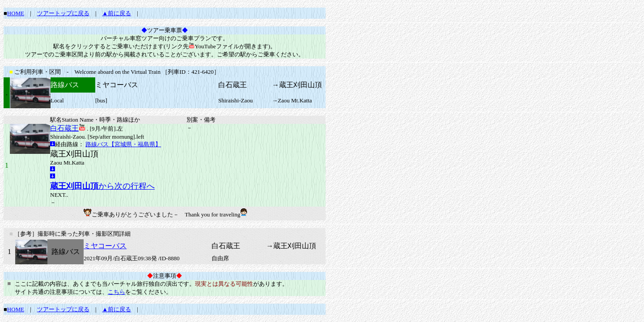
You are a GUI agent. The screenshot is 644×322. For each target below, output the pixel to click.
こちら (117, 292)
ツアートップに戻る (63, 13)
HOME (16, 13)
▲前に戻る (117, 13)
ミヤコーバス (105, 246)
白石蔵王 (64, 128)
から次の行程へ (102, 186)
